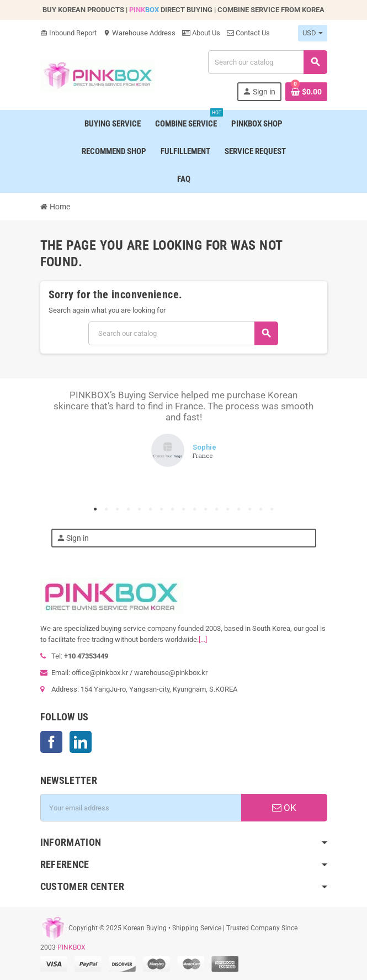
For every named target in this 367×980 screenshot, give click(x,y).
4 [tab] (129, 509)
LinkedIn (81, 742)
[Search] (267, 62)
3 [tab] (118, 509)
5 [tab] (140, 509)
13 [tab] (228, 509)
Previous (68, 426)
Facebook (51, 742)
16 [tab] (261, 509)
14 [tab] (239, 509)
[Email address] (141, 808)
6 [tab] (151, 509)
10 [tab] (195, 509)
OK (284, 808)
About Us (201, 33)
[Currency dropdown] (313, 33)
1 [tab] (95, 509)
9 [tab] (184, 509)
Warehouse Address (139, 33)
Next (300, 426)
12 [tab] (217, 509)
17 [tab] (272, 509)
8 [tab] (173, 509)
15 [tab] (250, 509)
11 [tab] (206, 509)
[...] (203, 639)
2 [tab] (107, 509)
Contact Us (248, 33)
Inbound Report (68, 33)
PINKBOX (71, 947)
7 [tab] (162, 509)
